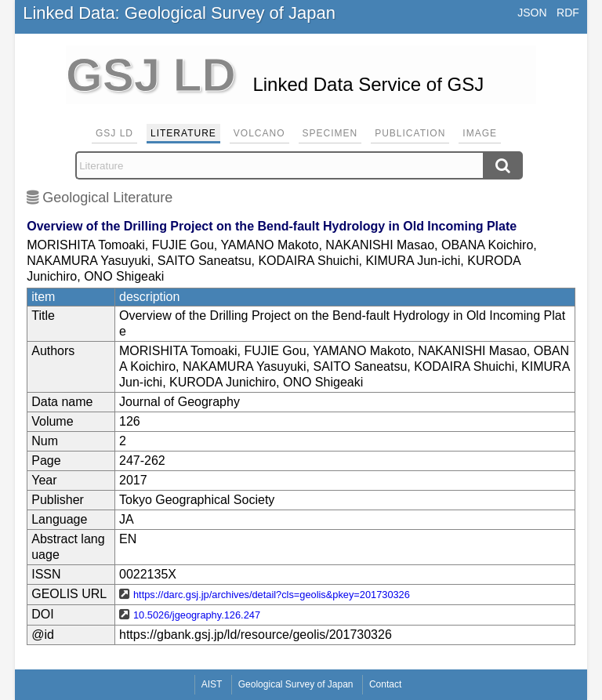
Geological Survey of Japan (296, 684)
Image (480, 133)
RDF (568, 13)
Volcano (259, 133)
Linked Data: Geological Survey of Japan (179, 13)
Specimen (330, 133)
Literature (183, 133)
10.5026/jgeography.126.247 (197, 615)
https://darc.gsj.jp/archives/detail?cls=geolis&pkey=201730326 (272, 595)
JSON (532, 13)
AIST (212, 684)
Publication (410, 133)
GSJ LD (114, 133)
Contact (385, 684)
